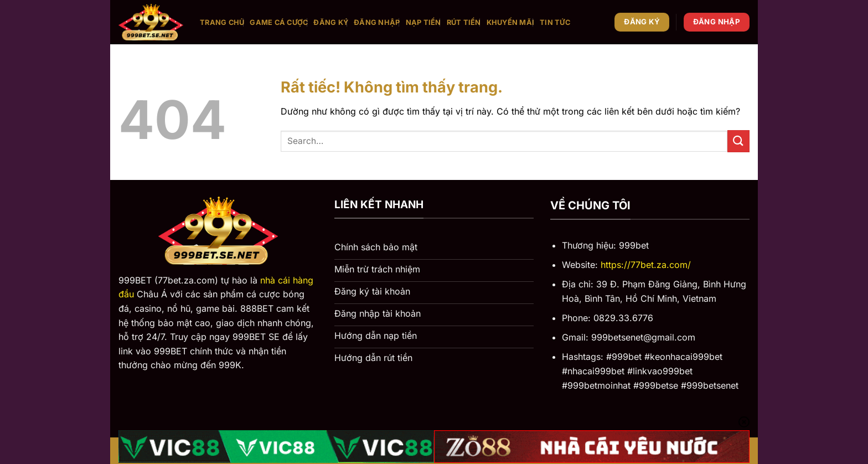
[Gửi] (738, 141)
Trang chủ (222, 22)
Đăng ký (331, 22)
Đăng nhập (377, 22)
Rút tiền (464, 22)
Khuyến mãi (511, 22)
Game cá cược (279, 22)
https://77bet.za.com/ (646, 265)
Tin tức (555, 22)
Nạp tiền (423, 22)
